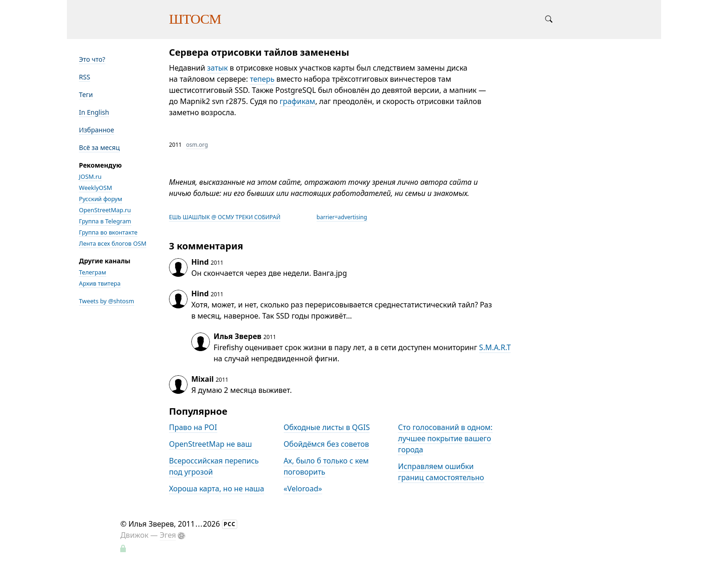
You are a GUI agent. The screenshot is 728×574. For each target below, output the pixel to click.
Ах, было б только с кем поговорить (326, 466)
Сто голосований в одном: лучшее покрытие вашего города (445, 438)
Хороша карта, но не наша (217, 489)
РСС (230, 524)
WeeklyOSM (95, 188)
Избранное (97, 130)
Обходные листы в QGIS (327, 427)
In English (94, 112)
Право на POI (193, 427)
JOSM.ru (90, 176)
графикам (297, 101)
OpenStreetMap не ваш (210, 444)
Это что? (92, 59)
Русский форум (101, 199)
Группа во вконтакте (108, 232)
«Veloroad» (303, 489)
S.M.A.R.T (495, 347)
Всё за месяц (99, 147)
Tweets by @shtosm (107, 301)
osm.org (197, 145)
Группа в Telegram (105, 221)
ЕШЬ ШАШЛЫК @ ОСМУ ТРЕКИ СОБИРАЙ (225, 217)
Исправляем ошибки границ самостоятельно (441, 472)
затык (218, 68)
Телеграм (93, 272)
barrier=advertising (342, 217)
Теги (86, 95)
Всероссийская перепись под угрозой (214, 466)
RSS (84, 77)
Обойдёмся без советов (326, 444)
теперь (262, 79)
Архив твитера (100, 283)
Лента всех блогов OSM (113, 243)
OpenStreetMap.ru (105, 210)
